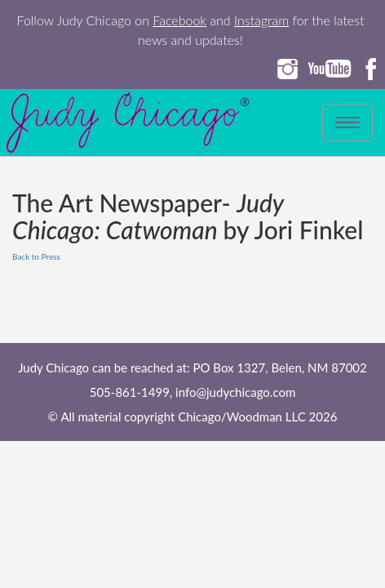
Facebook (179, 20)
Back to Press (36, 256)
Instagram (261, 20)
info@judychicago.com (235, 392)
